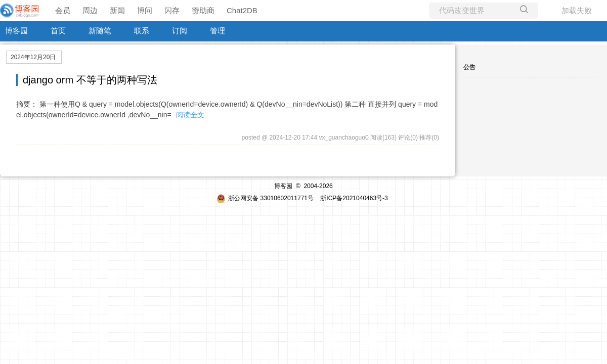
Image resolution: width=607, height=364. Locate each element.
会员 (63, 10)
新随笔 (100, 31)
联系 (142, 31)
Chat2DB (242, 10)
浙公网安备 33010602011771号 (265, 198)
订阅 (180, 31)
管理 (218, 31)
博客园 (16, 31)
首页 (58, 31)
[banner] (20, 11)
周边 (90, 10)
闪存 (172, 10)
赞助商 (203, 10)
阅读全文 (190, 115)
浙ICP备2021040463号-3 (354, 198)
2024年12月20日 (33, 57)
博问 (145, 10)
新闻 (117, 10)
